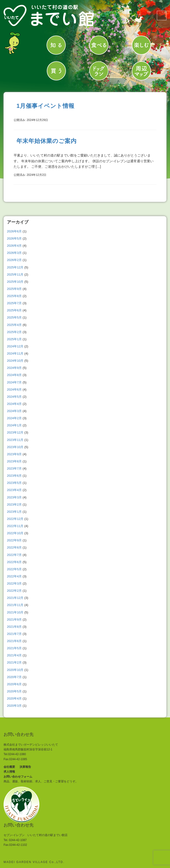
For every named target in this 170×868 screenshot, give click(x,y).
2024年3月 (14, 411)
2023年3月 (14, 497)
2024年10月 (15, 361)
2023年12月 (15, 432)
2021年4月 (14, 655)
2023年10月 (15, 447)
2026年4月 (14, 246)
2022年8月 (14, 547)
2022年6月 (14, 562)
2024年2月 (14, 418)
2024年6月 (14, 390)
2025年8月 (14, 296)
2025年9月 (14, 289)
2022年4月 (14, 576)
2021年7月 (14, 634)
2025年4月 (14, 325)
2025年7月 (14, 303)
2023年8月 (14, 461)
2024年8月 (14, 375)
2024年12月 (15, 346)
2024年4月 (14, 404)
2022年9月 (14, 540)
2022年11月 (15, 526)
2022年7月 (14, 555)
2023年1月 (14, 512)
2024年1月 (14, 425)
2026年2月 (14, 260)
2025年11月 (15, 275)
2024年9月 (14, 368)
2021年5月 (14, 648)
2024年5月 (14, 397)
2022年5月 (14, 569)
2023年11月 (15, 440)
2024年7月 (14, 382)
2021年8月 (14, 627)
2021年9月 (14, 620)
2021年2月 (14, 662)
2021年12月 (15, 598)
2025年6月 (14, 310)
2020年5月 (14, 691)
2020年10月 (15, 670)
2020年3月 (14, 706)
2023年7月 (14, 468)
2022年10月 (15, 533)
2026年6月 (14, 231)
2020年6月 (14, 684)
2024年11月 (15, 353)
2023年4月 (14, 490)
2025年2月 (14, 332)
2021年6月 (14, 641)
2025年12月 (15, 267)
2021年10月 (15, 612)
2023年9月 (14, 454)
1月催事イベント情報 (45, 106)
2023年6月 (14, 476)
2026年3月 (14, 253)
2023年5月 (14, 483)
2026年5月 (14, 238)
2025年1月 (14, 339)
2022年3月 (14, 583)
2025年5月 (14, 317)
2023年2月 (14, 505)
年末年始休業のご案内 (47, 141)
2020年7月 (14, 677)
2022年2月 (14, 591)
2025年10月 (15, 282)
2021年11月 (15, 605)
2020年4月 (14, 698)
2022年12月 (15, 519)
